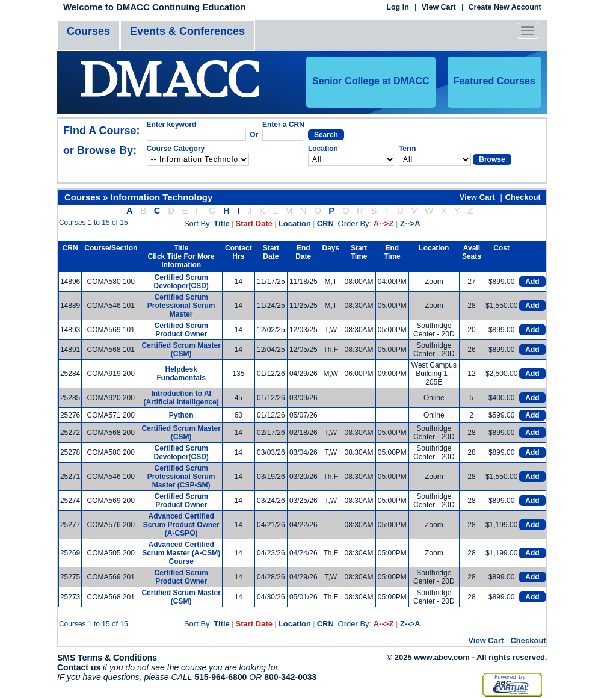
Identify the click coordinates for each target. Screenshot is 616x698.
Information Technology (162, 197)
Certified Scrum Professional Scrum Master (181, 306)
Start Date (254, 224)
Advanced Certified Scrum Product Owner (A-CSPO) (181, 525)
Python (181, 415)
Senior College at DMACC (371, 81)
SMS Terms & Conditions (107, 658)
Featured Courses (494, 81)
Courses (88, 31)
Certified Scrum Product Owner (181, 330)
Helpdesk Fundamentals (181, 374)
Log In (398, 8)
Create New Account (505, 8)
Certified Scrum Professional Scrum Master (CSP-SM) (181, 477)
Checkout (522, 197)
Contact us (79, 667)
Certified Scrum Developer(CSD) (181, 282)
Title (222, 224)
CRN (325, 224)
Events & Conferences (187, 31)
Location (295, 224)
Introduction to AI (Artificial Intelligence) (181, 398)
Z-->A (410, 224)
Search (326, 135)
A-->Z (384, 224)
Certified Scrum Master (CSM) (181, 350)
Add (532, 282)
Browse (492, 159)
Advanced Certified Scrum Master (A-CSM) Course (181, 553)
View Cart (439, 8)
